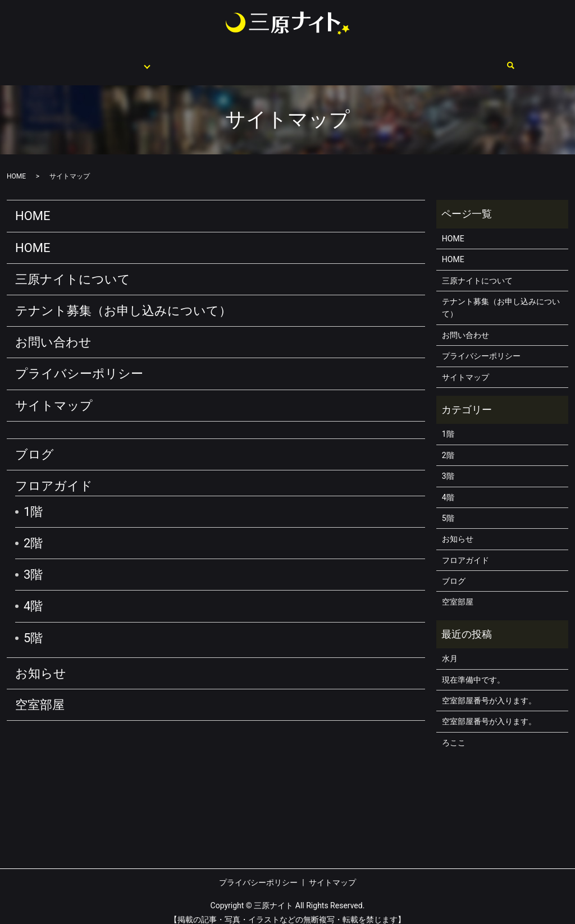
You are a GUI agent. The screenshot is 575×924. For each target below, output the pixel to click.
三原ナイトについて (193, 60)
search (535, 61)
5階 (33, 627)
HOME (52, 60)
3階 (33, 564)
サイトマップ (54, 395)
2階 (33, 532)
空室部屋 (425, 60)
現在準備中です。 (473, 669)
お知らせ (41, 663)
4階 (33, 595)
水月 (450, 648)
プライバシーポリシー (79, 363)
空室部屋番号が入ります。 (489, 690)
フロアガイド (110, 60)
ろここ (454, 732)
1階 (33, 501)
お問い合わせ (487, 60)
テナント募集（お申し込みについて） (318, 60)
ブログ (35, 444)
